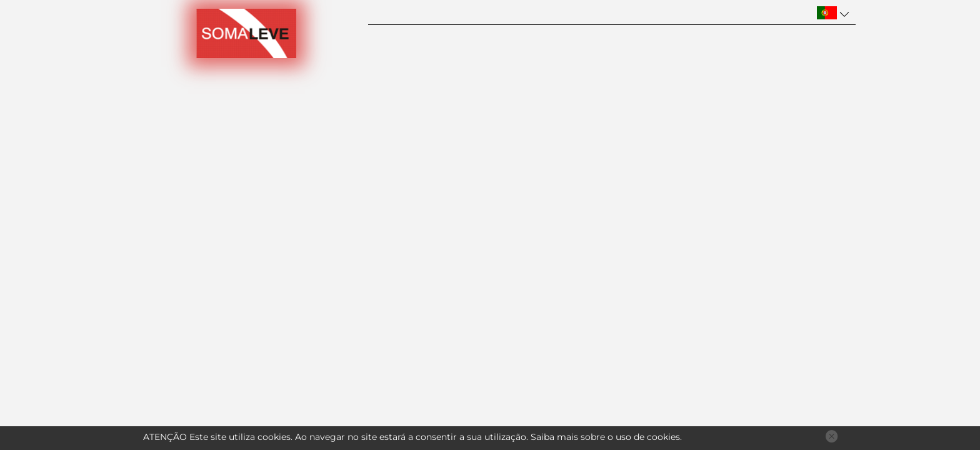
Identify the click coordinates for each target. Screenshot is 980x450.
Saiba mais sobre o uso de (605, 437)
